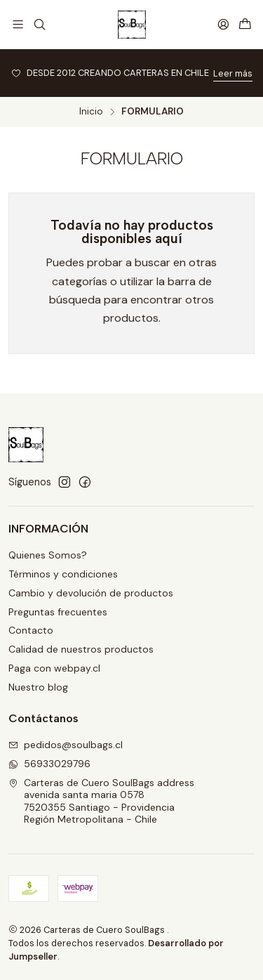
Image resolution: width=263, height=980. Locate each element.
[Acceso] (223, 24)
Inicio (91, 112)
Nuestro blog (38, 687)
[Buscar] (39, 24)
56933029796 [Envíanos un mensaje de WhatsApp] (49, 764)
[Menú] (18, 24)
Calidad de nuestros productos (81, 649)
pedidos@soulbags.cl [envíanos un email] (66, 745)
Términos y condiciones (63, 574)
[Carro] (245, 25)
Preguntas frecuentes (58, 612)
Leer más (233, 73)
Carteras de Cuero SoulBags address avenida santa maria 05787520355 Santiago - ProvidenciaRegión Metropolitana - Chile (101, 801)
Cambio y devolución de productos (91, 593)
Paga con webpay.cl (54, 668)
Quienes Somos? (48, 555)
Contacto (31, 630)
